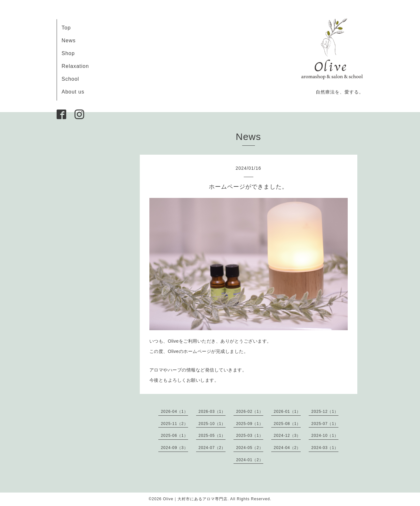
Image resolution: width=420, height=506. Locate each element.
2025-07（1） (325, 424)
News (69, 41)
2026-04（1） (174, 412)
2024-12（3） (287, 436)
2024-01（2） (250, 460)
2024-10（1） (325, 436)
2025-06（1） (174, 436)
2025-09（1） (250, 424)
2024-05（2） (250, 448)
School (71, 79)
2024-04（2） (287, 448)
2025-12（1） (325, 412)
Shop (68, 53)
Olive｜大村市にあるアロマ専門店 (195, 499)
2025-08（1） (287, 424)
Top (66, 28)
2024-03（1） (325, 448)
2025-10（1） (212, 424)
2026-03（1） (212, 412)
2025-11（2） (174, 424)
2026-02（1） (250, 412)
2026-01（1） (287, 412)
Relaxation (75, 66)
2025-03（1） (250, 436)
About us (73, 92)
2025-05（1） (212, 436)
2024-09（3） (174, 448)
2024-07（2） (212, 448)
